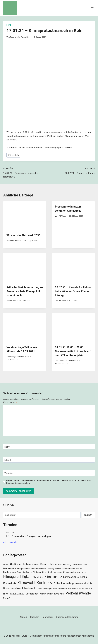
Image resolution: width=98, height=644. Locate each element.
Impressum (48, 617)
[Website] (49, 473)
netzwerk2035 (16, 241)
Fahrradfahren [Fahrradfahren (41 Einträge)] (69, 569)
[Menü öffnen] (92, 8)
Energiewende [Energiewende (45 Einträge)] (24, 569)
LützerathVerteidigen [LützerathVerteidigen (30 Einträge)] (44, 589)
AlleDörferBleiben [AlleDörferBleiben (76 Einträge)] (20, 564)
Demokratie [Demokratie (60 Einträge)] (10, 568)
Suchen (88, 515)
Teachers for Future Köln (20, 37)
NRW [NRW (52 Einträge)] (6, 594)
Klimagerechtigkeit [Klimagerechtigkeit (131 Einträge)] (17, 577)
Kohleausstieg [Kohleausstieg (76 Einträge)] (65, 583)
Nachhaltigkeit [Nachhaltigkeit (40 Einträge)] (74, 588)
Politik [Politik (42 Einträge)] (50, 594)
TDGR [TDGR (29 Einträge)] (62, 594)
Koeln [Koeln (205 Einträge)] (42, 583)
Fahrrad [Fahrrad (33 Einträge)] (58, 569)
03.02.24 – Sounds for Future (73, 170)
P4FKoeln (62, 216)
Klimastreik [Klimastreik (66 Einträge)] (10, 583)
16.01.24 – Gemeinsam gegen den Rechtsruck (25, 172)
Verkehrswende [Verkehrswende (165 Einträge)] (78, 593)
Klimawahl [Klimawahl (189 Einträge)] (26, 583)
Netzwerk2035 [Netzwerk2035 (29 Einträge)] (87, 589)
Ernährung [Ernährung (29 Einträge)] (50, 569)
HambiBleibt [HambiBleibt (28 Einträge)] (58, 572)
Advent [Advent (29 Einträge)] (6, 565)
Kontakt (24, 617)
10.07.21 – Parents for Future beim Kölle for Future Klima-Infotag (73, 291)
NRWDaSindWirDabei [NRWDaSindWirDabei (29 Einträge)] (17, 594)
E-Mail (8, 460)
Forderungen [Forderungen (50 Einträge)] (10, 572)
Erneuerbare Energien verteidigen (31, 536)
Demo (9, 25)
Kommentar (10, 402)
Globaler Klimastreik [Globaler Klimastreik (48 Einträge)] (43, 572)
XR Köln (13, 301)
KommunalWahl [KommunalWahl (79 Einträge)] (13, 588)
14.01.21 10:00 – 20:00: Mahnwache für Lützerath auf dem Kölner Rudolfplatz (73, 351)
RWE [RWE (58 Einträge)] (57, 594)
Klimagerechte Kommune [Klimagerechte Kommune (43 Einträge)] (75, 572)
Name (7, 447)
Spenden (35, 617)
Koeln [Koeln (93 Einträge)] (51, 583)
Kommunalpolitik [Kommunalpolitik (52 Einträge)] (83, 583)
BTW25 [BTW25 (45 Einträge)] (59, 564)
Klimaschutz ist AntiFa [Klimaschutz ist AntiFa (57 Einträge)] (75, 577)
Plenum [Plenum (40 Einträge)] (43, 594)
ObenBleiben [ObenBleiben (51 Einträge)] (32, 594)
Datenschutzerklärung (67, 617)
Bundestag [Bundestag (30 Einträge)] (67, 565)
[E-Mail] (49, 460)
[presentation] (25, 216)
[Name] (49, 447)
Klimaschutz (13, 155)
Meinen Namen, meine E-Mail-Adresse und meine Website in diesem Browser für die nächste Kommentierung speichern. (48, 482)
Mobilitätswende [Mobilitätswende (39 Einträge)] (60, 588)
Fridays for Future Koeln (20, 356)
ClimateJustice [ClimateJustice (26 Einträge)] (77, 565)
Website (9, 473)
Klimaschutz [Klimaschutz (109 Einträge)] (53, 577)
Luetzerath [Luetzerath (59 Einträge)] (30, 588)
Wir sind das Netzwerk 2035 (23, 235)
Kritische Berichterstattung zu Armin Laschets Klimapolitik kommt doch (25, 291)
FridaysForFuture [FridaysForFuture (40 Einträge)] (24, 572)
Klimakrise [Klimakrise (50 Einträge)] (38, 577)
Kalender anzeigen (11, 542)
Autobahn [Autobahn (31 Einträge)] (36, 565)
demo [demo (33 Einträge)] (85, 565)
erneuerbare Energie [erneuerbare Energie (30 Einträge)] (39, 569)
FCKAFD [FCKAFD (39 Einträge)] (80, 569)
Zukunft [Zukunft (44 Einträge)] (7, 598)
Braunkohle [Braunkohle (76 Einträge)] (47, 564)
